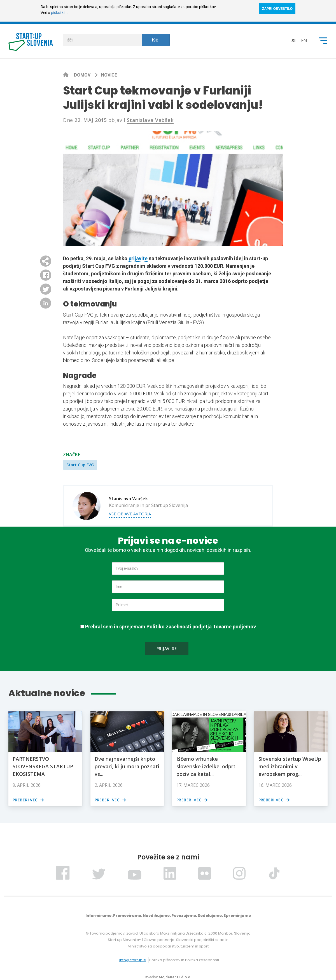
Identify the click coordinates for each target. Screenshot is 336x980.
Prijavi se (167, 648)
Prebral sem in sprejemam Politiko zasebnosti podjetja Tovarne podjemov (171, 627)
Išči (156, 40)
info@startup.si (133, 960)
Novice (109, 75)
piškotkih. (59, 13)
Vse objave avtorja (130, 514)
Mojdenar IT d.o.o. (175, 977)
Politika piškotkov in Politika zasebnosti (184, 960)
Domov (83, 75)
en (304, 41)
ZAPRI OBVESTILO (277, 9)
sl (294, 41)
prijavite (138, 258)
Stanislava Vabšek (150, 120)
